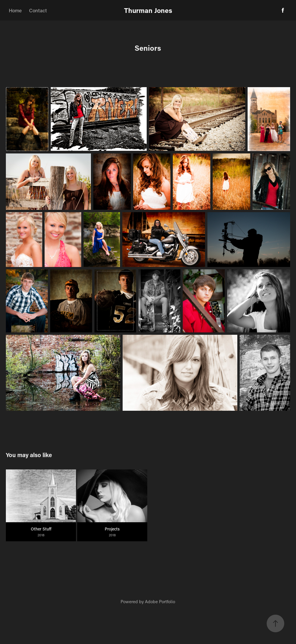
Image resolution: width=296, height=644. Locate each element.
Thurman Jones (148, 10)
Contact (38, 10)
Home (15, 10)
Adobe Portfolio (160, 601)
